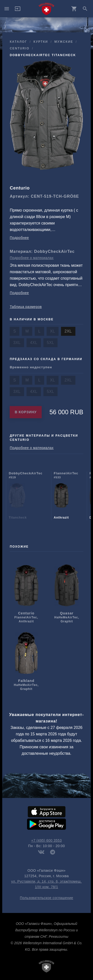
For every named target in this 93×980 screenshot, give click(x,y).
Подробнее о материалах (32, 258)
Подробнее (19, 238)
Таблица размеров (26, 307)
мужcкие (64, 42)
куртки (41, 42)
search (85, 9)
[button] (18, 10)
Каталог (18, 42)
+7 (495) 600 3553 (46, 840)
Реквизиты (58, 937)
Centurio (19, 48)
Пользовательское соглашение (46, 898)
